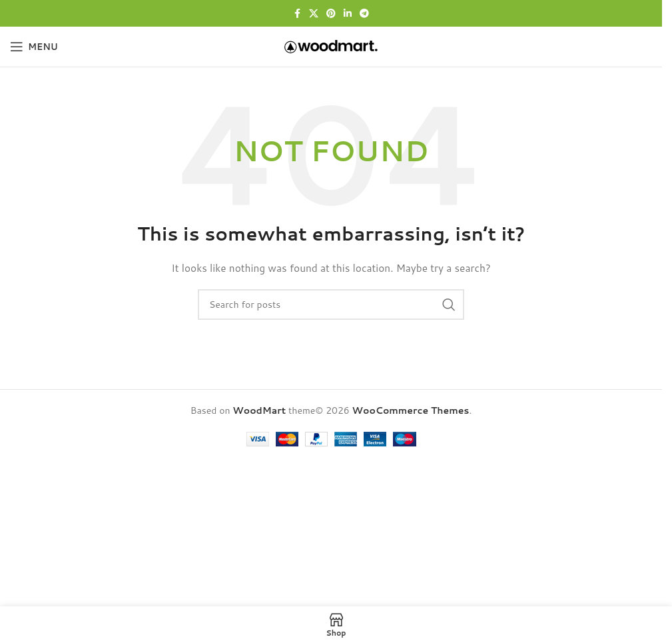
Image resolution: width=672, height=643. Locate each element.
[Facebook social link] (297, 14)
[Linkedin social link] (348, 14)
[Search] (331, 305)
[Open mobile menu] (34, 47)
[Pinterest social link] (331, 14)
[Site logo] (331, 46)
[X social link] (314, 14)
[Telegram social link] (364, 14)
